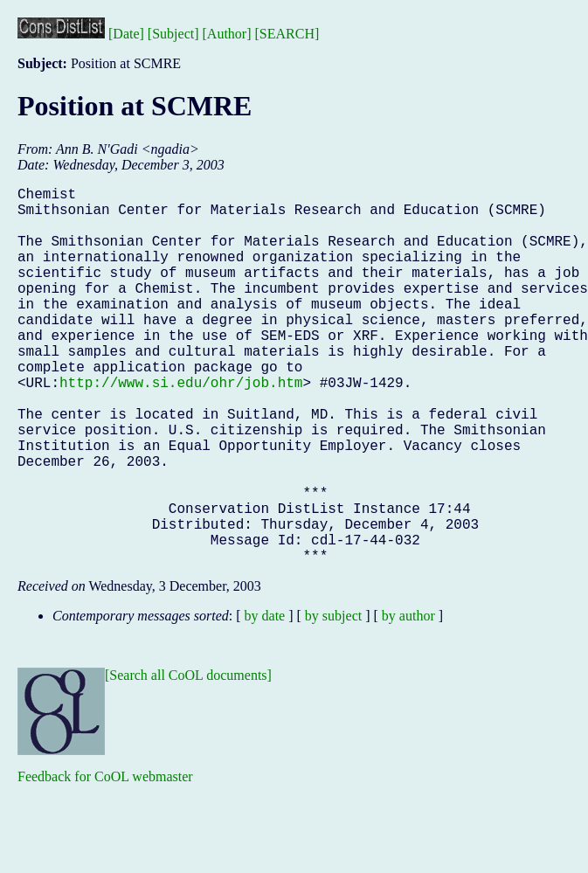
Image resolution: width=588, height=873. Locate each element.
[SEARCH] (287, 34)
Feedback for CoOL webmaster (105, 860)
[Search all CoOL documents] (188, 759)
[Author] (227, 34)
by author (408, 700)
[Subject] (173, 34)
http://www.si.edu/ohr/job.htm (181, 427)
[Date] (126, 34)
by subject (333, 700)
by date (265, 700)
